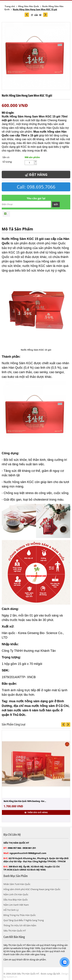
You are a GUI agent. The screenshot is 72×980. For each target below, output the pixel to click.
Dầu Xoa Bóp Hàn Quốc (16, 900)
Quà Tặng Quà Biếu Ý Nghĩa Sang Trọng (24, 920)
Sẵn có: (6, 157)
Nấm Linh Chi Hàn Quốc (16, 894)
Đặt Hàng (36, 175)
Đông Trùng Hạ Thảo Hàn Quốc (20, 915)
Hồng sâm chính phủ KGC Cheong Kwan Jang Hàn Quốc (32, 889)
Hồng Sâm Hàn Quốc (29, 6)
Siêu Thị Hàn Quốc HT (15, 931)
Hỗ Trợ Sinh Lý (11, 910)
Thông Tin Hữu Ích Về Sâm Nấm (20, 925)
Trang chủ (10, 6)
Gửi (56, 204)
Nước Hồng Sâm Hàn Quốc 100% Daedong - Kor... (25, 801)
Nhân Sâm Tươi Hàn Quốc (17, 884)
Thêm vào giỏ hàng (36, 812)
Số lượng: (7, 162)
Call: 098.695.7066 (36, 187)
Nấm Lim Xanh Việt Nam (16, 905)
